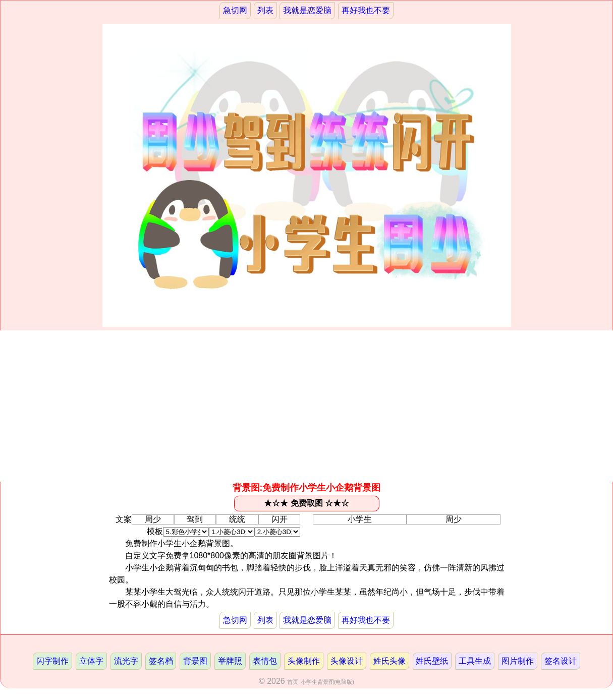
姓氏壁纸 (432, 661)
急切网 (235, 10)
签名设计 (561, 661)
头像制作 (304, 661)
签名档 (161, 661)
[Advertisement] (307, 406)
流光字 (126, 661)
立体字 (91, 661)
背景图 (195, 661)
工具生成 (475, 661)
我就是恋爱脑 (307, 10)
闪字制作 (52, 661)
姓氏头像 (389, 661)
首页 (293, 682)
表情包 (265, 661)
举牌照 (230, 661)
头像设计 (347, 661)
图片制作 (518, 661)
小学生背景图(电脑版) (327, 682)
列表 (265, 10)
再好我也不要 (366, 10)
